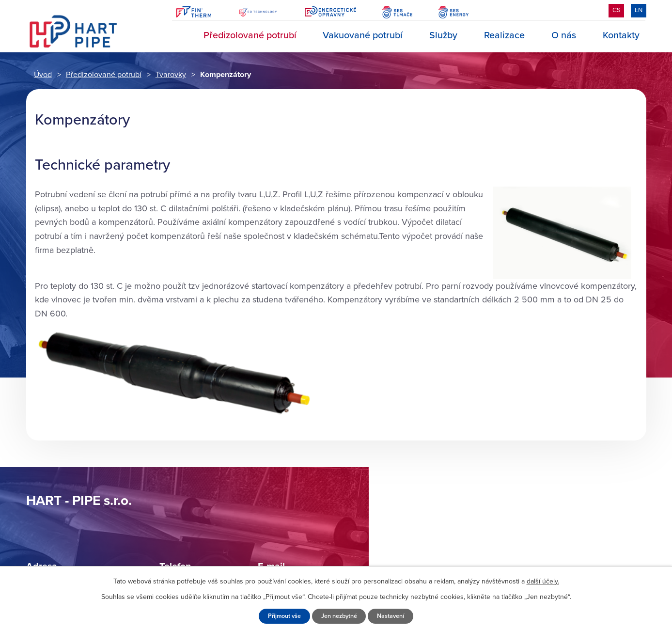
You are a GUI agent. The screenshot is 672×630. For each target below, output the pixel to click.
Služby (443, 35)
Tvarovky (171, 75)
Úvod (177, 36)
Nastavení (391, 616)
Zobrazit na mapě (520, 534)
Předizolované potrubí (250, 35)
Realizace (504, 35)
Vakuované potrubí (363, 35)
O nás (564, 35)
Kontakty (621, 35)
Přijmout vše (284, 616)
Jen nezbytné (339, 616)
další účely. (543, 581)
